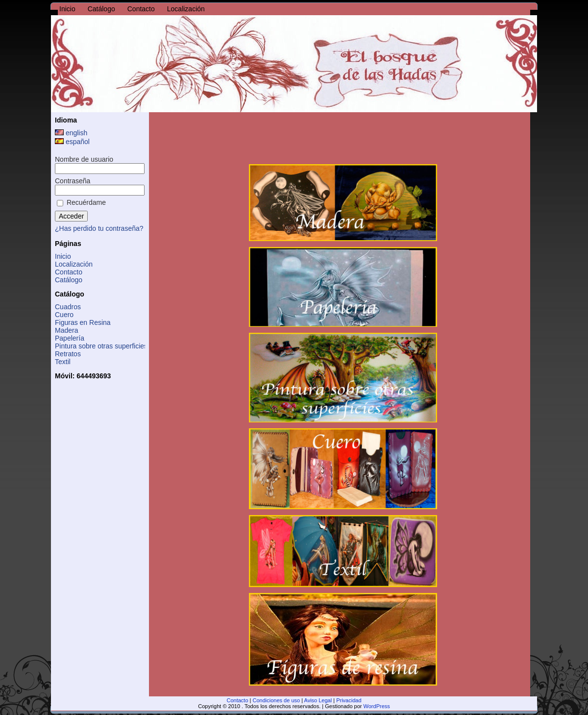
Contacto (69, 272)
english (71, 133)
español (72, 142)
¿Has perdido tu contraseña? (99, 228)
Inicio (63, 256)
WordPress (377, 706)
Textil (63, 362)
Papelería (70, 338)
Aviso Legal (318, 700)
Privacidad (349, 700)
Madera (66, 330)
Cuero (64, 315)
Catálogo (69, 280)
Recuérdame (81, 202)
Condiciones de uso (277, 700)
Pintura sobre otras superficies (101, 346)
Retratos (68, 354)
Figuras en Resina (83, 322)
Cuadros (68, 307)
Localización (74, 264)
